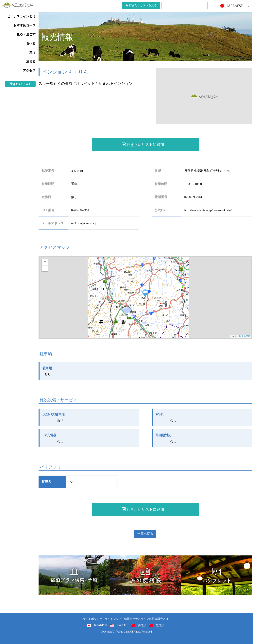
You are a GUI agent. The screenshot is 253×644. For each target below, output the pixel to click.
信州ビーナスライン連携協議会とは (146, 619)
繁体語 (160, 625)
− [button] (45, 268)
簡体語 (142, 625)
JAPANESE (100, 625)
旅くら (74, 575)
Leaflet (234, 336)
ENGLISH (123, 625)
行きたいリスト (20, 84)
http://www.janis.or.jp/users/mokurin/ (208, 210)
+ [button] (45, 262)
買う (32, 52)
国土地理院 (245, 336)
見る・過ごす (26, 34)
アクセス (29, 70)
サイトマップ (113, 619)
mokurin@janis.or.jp (84, 223)
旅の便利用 (145, 575)
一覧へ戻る (145, 534)
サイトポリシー (93, 619)
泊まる (31, 61)
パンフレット (216, 575)
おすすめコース (25, 25)
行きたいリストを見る (141, 5)
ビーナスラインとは (21, 16)
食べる (31, 43)
